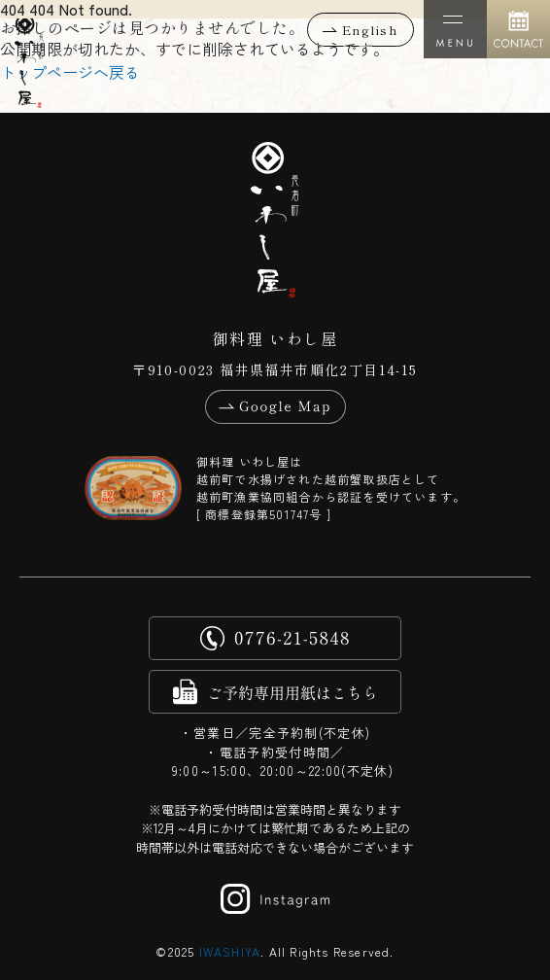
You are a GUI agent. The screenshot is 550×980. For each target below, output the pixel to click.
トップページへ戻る (70, 72)
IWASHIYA (230, 951)
